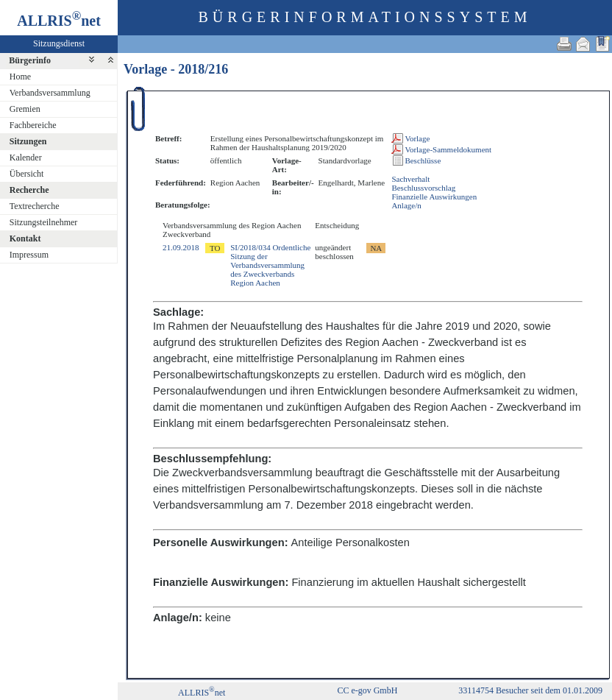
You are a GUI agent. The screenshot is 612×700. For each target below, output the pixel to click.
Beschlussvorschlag (423, 188)
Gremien (25, 109)
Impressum (29, 255)
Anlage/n (406, 205)
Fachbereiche (33, 125)
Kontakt (25, 238)
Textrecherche (35, 206)
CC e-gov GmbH (367, 690)
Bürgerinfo (30, 60)
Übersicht (27, 174)
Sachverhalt (410, 179)
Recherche (29, 190)
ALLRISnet (202, 693)
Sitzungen (28, 141)
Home (20, 77)
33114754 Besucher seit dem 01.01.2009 (530, 690)
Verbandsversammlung (50, 93)
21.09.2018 (181, 247)
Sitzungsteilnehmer (44, 222)
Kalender (26, 158)
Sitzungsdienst (59, 43)
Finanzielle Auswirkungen (434, 197)
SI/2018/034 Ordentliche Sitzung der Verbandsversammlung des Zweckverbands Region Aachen (270, 265)
